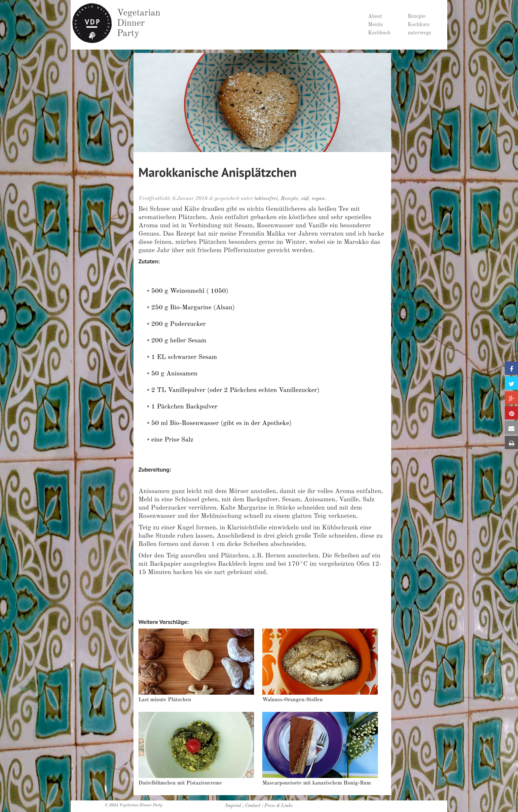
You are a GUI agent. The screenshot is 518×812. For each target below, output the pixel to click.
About (375, 17)
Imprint (233, 806)
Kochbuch (379, 33)
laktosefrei (266, 199)
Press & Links (278, 806)
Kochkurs (419, 25)
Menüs (375, 25)
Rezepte (417, 17)
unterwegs (419, 33)
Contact (253, 806)
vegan (318, 199)
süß (305, 199)
